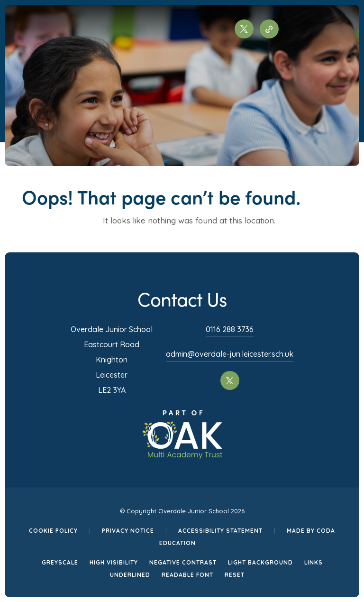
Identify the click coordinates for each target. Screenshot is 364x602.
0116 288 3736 (230, 329)
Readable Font (187, 575)
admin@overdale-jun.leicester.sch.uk (230, 354)
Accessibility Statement (220, 531)
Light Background (260, 562)
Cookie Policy (53, 531)
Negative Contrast (183, 562)
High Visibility (114, 562)
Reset (235, 575)
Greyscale (60, 562)
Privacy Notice (128, 531)
